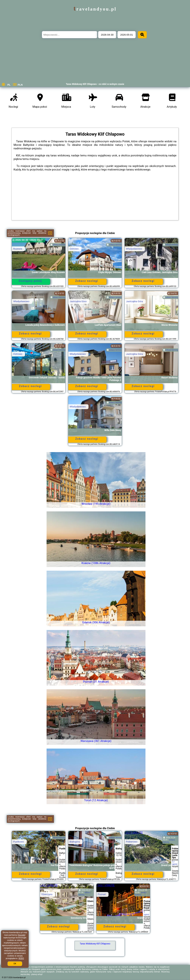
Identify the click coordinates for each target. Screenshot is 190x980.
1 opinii (146, 913)
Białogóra (75, 842)
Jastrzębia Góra (78, 301)
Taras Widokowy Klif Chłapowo (95, 944)
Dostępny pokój (30, 281)
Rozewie (18, 249)
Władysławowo (134, 249)
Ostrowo (74, 249)
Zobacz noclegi (87, 281)
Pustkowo (19, 842)
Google (22, 935)
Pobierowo (132, 842)
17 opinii (175, 863)
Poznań (102, 894)
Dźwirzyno (47, 894)
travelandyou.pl (95, 9)
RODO (21, 958)
